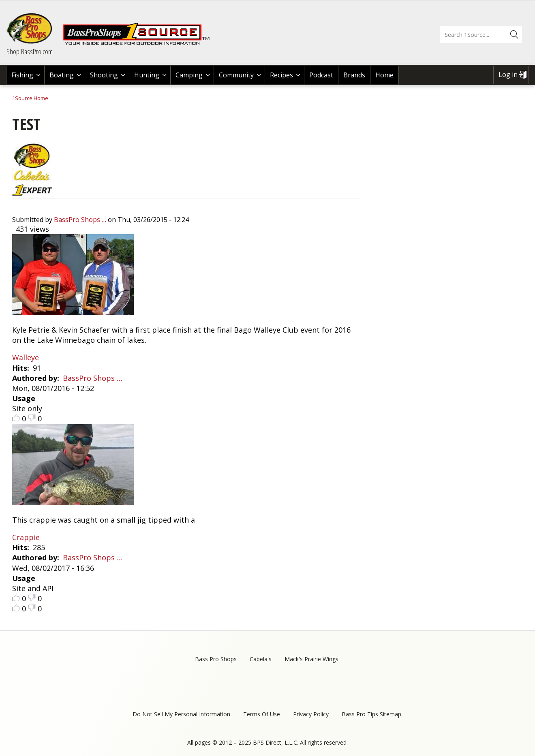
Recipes (281, 75)
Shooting (104, 75)
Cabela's (261, 659)
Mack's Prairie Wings (311, 659)
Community (236, 75)
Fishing (22, 75)
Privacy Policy (311, 714)
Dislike (32, 418)
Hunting (147, 75)
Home (384, 75)
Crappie (26, 537)
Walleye (26, 357)
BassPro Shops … (80, 220)
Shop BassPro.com (30, 51)
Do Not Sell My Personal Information (181, 714)
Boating (62, 75)
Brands (354, 75)
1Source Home (30, 98)
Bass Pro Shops (216, 659)
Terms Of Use (262, 714)
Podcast (321, 75)
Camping (189, 75)
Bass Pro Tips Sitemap (371, 714)
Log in (508, 75)
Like (16, 418)
